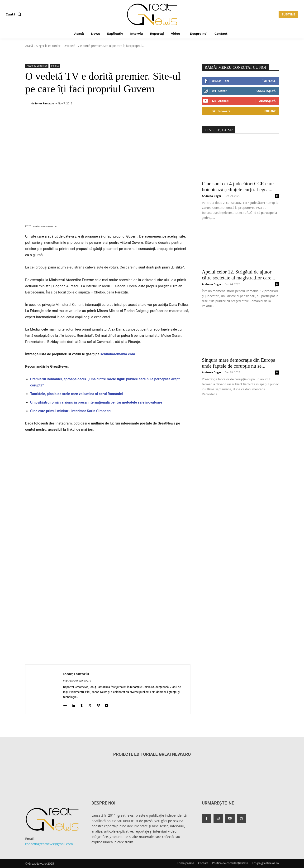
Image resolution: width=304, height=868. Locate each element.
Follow (270, 111)
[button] (14, 14)
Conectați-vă (266, 91)
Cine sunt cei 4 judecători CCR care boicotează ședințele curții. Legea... (238, 187)
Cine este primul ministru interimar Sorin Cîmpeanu (71, 411)
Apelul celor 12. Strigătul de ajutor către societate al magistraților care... (238, 275)
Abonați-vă (267, 101)
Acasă (29, 46)
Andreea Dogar (212, 196)
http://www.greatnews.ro (77, 681)
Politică (55, 66)
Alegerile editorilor (48, 46)
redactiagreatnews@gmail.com (49, 844)
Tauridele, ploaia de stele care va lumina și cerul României (76, 394)
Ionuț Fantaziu (45, 103)
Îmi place (269, 81)
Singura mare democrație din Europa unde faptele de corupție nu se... (239, 363)
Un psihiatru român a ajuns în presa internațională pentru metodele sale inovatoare (96, 402)
